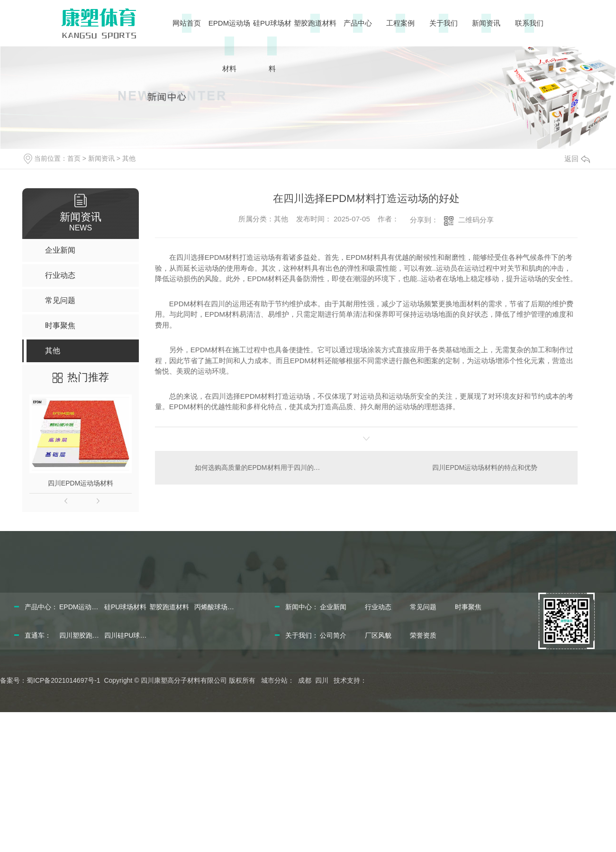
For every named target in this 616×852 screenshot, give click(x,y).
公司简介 (333, 635)
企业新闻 (333, 607)
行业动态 (378, 607)
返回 (577, 159)
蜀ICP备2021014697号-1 (63, 680)
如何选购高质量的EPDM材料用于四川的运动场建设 (260, 467)
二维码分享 (476, 220)
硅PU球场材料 (272, 46)
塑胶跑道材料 (315, 23)
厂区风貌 (378, 635)
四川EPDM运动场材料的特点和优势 (485, 467)
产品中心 (358, 23)
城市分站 (274, 680)
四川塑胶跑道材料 (81, 635)
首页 (74, 158)
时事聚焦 (468, 607)
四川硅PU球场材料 (126, 635)
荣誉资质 (423, 635)
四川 (322, 680)
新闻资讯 (486, 23)
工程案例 (400, 23)
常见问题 (423, 607)
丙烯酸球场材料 (216, 607)
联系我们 (529, 23)
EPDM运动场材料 (229, 46)
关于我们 (444, 23)
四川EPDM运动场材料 (81, 483)
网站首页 (187, 23)
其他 (129, 158)
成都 (305, 680)
